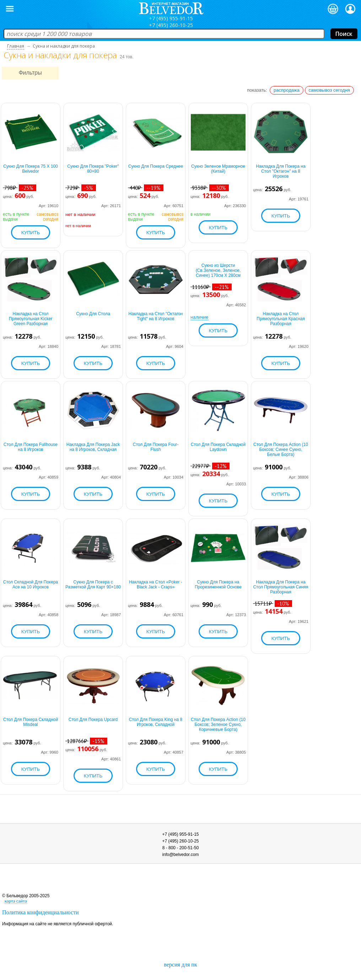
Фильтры (30, 73)
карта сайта (16, 901)
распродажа (287, 90)
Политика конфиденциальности (41, 912)
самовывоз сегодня (330, 90)
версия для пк (180, 965)
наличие (200, 317)
